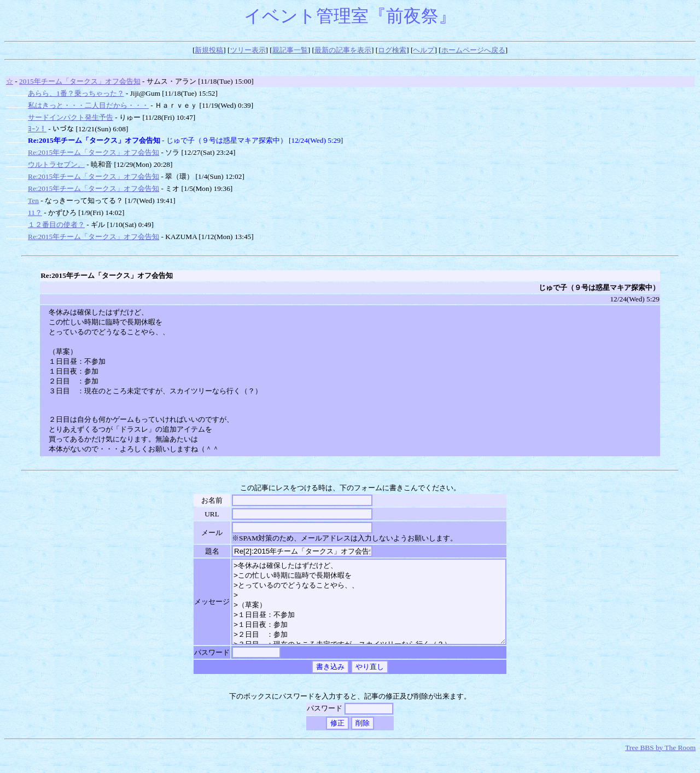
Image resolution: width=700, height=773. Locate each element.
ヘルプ (424, 50)
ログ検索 (392, 50)
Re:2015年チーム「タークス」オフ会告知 (94, 152)
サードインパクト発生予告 (71, 117)
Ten (33, 200)
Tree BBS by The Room (660, 764)
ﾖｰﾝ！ (37, 129)
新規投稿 (209, 50)
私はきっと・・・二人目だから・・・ (88, 105)
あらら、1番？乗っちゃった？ (76, 93)
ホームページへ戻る (473, 50)
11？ (35, 213)
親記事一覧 (290, 50)
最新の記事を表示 (343, 50)
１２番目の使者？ (56, 225)
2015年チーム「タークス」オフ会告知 (80, 81)
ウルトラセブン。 (56, 164)
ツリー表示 (248, 50)
